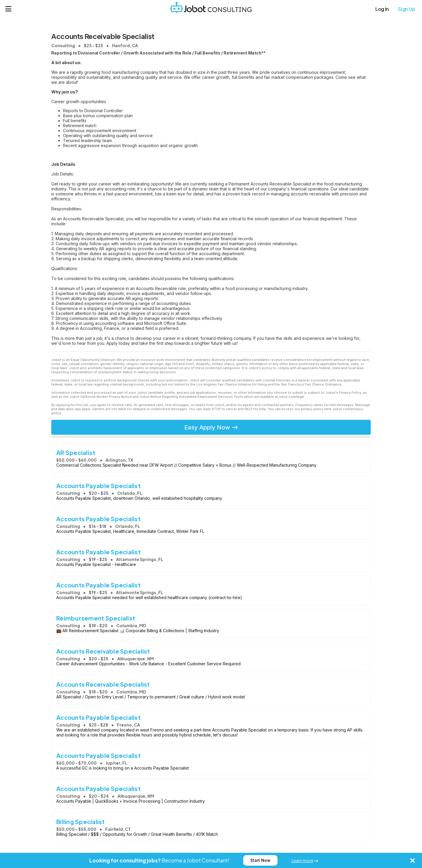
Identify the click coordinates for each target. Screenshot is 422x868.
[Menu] (8, 9)
